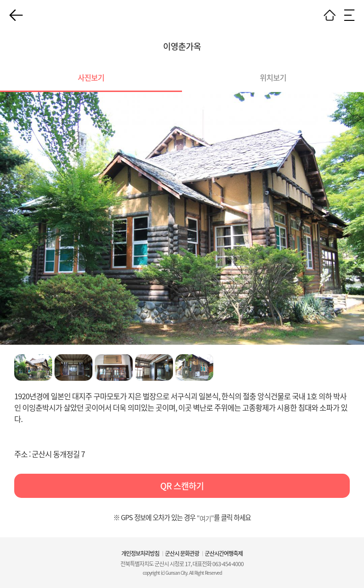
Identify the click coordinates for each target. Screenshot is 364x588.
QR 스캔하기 (182, 486)
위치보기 (273, 77)
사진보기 (91, 77)
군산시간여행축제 (224, 553)
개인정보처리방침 (140, 553)
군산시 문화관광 (182, 553)
